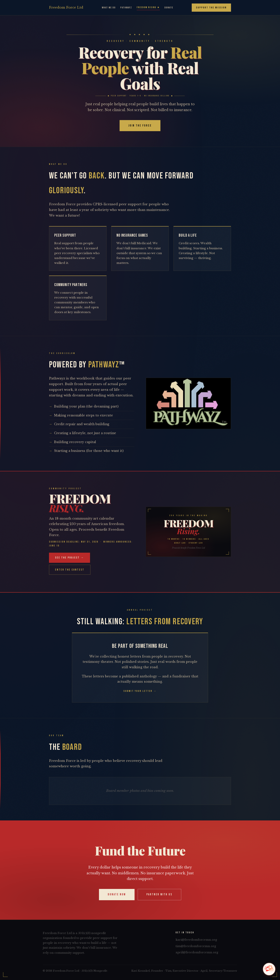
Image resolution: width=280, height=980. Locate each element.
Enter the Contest (70, 570)
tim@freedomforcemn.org (196, 946)
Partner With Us (159, 894)
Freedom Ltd (66, 7)
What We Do (109, 8)
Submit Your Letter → (140, 691)
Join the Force (140, 126)
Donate (169, 8)
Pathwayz (126, 8)
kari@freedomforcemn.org (196, 940)
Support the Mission (211, 8)
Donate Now (117, 894)
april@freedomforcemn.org (197, 952)
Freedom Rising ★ (148, 7)
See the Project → (70, 558)
